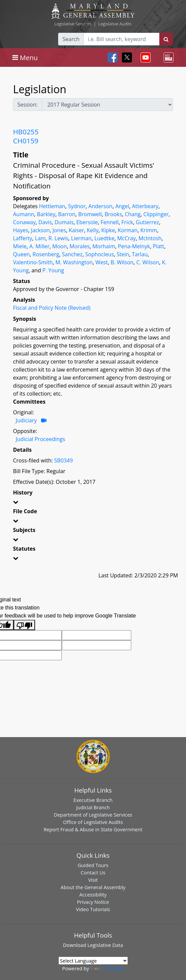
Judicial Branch (93, 807)
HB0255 (26, 132)
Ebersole (87, 222)
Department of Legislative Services (93, 815)
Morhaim (104, 246)
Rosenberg (46, 254)
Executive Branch (93, 800)
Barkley (46, 214)
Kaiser (76, 230)
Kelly (93, 230)
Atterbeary (145, 206)
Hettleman (52, 206)
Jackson (40, 230)
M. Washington (74, 262)
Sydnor (77, 206)
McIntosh (150, 238)
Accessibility (93, 894)
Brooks (113, 214)
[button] (93, 503)
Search (71, 39)
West (102, 262)
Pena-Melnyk (134, 246)
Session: (28, 105)
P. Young (53, 270)
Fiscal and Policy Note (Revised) (52, 308)
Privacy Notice (93, 902)
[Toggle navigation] (25, 57)
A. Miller (40, 246)
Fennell (110, 222)
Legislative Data (105, 945)
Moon (60, 246)
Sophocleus (100, 254)
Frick (127, 222)
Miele (20, 246)
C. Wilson (148, 262)
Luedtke (105, 238)
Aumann (24, 214)
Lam (40, 238)
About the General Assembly (93, 887)
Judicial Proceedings (40, 439)
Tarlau (140, 254)
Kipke (108, 230)
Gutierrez (148, 222)
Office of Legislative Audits (93, 822)
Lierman (81, 238)
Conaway (24, 222)
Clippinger (156, 214)
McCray (127, 238)
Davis (45, 222)
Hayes (21, 230)
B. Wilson (122, 262)
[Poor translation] (24, 625)
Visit (93, 880)
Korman (128, 230)
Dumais (64, 222)
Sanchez (72, 254)
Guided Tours (93, 865)
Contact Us (93, 872)
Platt (159, 246)
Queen (21, 254)
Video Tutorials (93, 909)
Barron (67, 214)
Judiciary (26, 420)
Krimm (149, 230)
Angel (122, 206)
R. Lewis (58, 238)
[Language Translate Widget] (93, 961)
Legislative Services (73, 24)
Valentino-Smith (33, 262)
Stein (123, 254)
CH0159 (26, 141)
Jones (59, 230)
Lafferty (23, 238)
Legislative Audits (115, 24)
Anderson (101, 206)
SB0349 (63, 460)
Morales (79, 246)
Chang (133, 214)
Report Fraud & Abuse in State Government (93, 829)
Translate (107, 968)
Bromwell (90, 214)
